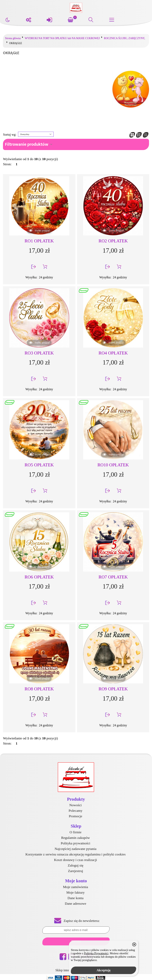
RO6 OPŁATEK (39, 577)
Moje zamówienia (76, 887)
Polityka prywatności (76, 843)
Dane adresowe (76, 903)
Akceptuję (104, 970)
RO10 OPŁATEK (113, 465)
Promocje (76, 816)
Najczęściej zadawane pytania (76, 849)
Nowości (76, 805)
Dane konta (76, 898)
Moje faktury (75, 892)
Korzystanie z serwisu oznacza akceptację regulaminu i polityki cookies (75, 854)
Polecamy (76, 811)
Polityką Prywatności (96, 953)
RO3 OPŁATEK (39, 353)
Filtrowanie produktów (27, 144)
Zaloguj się (76, 865)
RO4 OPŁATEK (113, 353)
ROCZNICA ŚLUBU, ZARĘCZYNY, (124, 38)
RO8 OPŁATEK (39, 689)
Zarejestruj (75, 871)
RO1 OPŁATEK (39, 241)
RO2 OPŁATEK (113, 241)
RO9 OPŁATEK (113, 689)
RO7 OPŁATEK (113, 577)
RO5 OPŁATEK (39, 465)
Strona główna (13, 38)
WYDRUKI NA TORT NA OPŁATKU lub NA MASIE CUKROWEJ (62, 38)
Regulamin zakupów (76, 838)
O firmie (75, 832)
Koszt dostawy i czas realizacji (76, 860)
